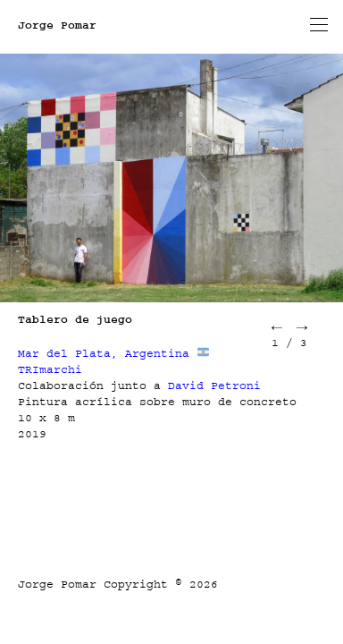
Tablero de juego (75, 319)
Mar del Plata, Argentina (104, 353)
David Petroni (214, 386)
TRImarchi (50, 369)
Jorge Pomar (57, 25)
